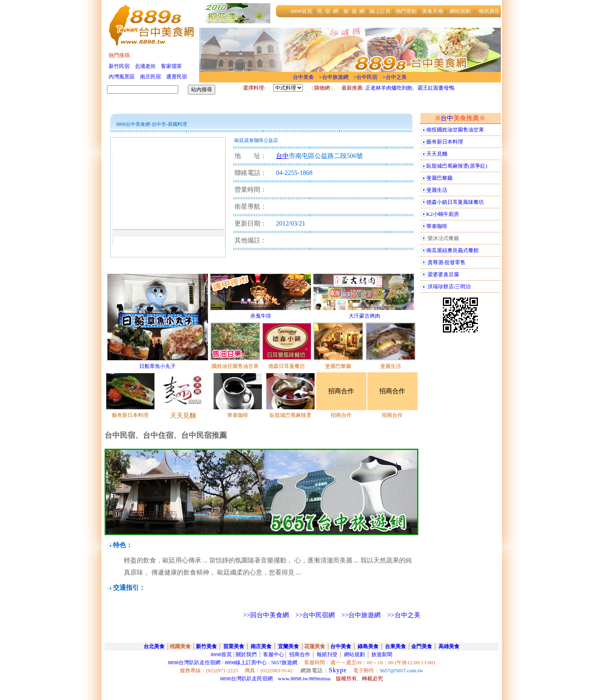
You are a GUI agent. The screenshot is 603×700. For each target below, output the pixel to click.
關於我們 (246, 654)
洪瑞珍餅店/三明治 (449, 286)
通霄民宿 (177, 77)
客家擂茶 (171, 66)
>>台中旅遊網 (361, 615)
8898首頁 (221, 654)
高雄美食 (449, 646)
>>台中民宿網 (315, 615)
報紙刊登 (327, 654)
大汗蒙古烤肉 (364, 316)
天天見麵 (437, 154)
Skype (338, 670)
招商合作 (299, 654)
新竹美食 (206, 646)
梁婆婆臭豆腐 (443, 274)
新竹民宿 (119, 66)
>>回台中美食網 (266, 615)
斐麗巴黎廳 (439, 178)
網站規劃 (354, 654)
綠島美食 (367, 646)
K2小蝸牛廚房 (443, 214)
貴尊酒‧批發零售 (447, 262)
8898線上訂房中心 (246, 662)
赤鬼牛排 (261, 316)
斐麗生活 (437, 190)
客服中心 (274, 654)
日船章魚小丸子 (157, 366)
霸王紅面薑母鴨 (436, 88)
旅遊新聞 (382, 654)
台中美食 (341, 646)
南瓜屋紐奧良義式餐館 (453, 250)
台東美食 (395, 646)
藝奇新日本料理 (445, 142)
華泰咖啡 (437, 226)
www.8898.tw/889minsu (304, 678)
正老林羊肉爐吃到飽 (389, 88)
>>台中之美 (403, 615)
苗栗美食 (234, 646)
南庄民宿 (150, 77)
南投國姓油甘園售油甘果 (455, 130)
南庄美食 (261, 646)
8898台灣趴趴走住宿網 (194, 662)
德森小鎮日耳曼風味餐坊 (455, 202)
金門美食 (422, 646)
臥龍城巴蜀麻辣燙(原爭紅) (457, 166)
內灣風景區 (122, 77)
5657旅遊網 (284, 662)
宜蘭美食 (288, 646)
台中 (447, 118)
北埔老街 (145, 66)
